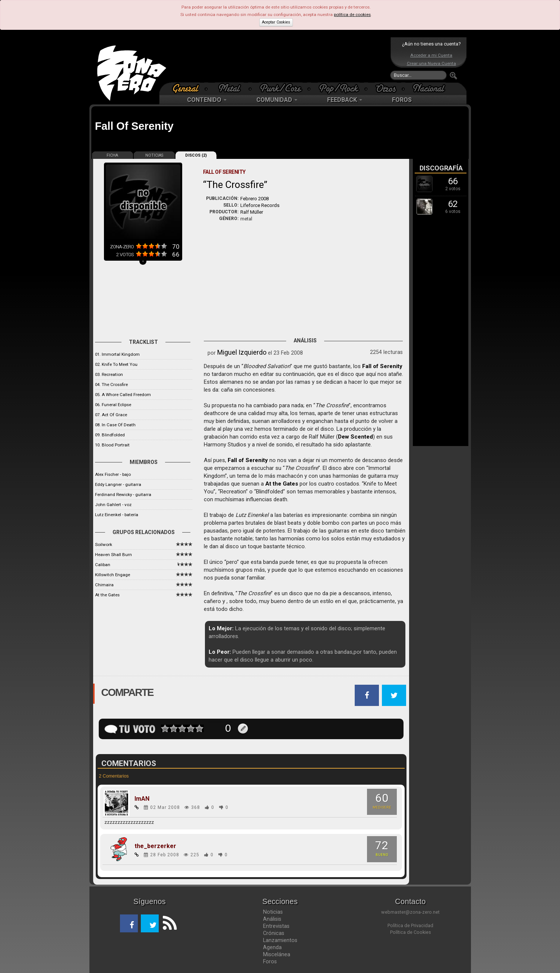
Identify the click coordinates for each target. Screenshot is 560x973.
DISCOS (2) (196, 155)
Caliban (103, 565)
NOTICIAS (154, 155)
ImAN (142, 799)
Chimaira (104, 585)
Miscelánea (277, 954)
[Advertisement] (278, 60)
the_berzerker (155, 846)
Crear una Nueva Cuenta (431, 63)
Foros (270, 961)
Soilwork (104, 544)
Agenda (272, 947)
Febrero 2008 (254, 199)
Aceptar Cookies (276, 22)
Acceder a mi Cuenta (431, 55)
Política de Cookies (411, 932)
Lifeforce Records (260, 205)
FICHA (112, 155)
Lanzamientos (280, 940)
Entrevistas (276, 926)
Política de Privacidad (410, 925)
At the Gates (107, 595)
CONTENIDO (207, 100)
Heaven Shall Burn (113, 555)
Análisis (272, 919)
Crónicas (274, 933)
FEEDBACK (345, 100)
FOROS (402, 100)
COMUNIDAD (277, 100)
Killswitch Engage (113, 575)
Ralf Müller (252, 212)
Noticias (273, 912)
